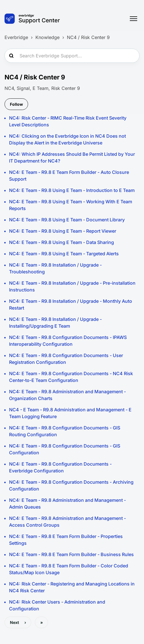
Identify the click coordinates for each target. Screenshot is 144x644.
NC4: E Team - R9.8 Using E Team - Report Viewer (63, 231)
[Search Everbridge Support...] (72, 56)
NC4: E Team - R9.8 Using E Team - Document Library (67, 220)
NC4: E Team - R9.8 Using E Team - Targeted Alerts (64, 254)
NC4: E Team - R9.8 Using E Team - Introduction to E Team (72, 190)
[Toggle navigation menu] (134, 19)
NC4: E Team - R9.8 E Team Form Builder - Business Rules (71, 554)
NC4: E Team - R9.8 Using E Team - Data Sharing (62, 242)
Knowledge (47, 37)
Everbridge (16, 37)
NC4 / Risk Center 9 (88, 37)
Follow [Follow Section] (16, 104)
